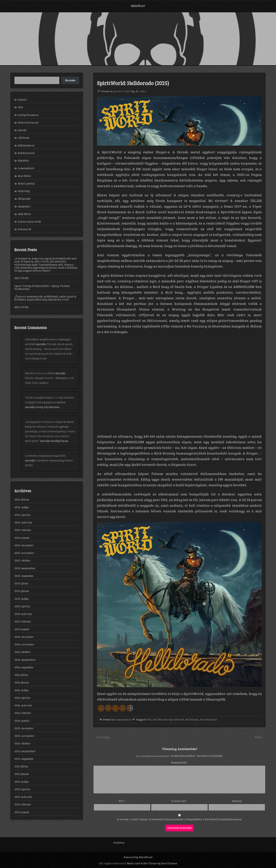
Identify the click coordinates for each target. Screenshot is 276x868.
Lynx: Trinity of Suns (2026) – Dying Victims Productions (42, 287)
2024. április (22, 698)
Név (122, 801)
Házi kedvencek (28, 122)
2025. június (21, 591)
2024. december (24, 637)
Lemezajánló (123, 719)
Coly (142, 91)
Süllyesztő (24, 199)
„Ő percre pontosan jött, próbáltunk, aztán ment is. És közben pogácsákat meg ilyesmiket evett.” (45, 298)
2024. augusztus (24, 667)
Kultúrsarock (26, 153)
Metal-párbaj (26, 183)
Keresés (70, 80)
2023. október (22, 743)
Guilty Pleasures (28, 115)
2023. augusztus (24, 759)
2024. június (21, 682)
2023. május (21, 782)
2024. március (23, 705)
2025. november (24, 553)
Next (258, 737)
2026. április (22, 515)
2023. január (22, 812)
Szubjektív (24, 206)
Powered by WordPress (138, 857)
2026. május (21, 507)
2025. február (23, 621)
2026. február (23, 530)
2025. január (22, 629)
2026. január (22, 538)
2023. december (24, 728)
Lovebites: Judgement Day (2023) (45, 456)
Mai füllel (24, 176)
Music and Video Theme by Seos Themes (152, 863)
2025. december (24, 545)
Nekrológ (24, 191)
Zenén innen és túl (29, 222)
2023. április (22, 789)
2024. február (23, 713)
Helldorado (160, 719)
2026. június (22, 499)
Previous (104, 737)
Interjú (22, 130)
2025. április (22, 606)
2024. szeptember (25, 660)
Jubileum (24, 138)
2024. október (22, 652)
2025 (149, 719)
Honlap (237, 801)
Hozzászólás (179, 762)
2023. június (21, 774)
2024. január (22, 721)
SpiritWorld (176, 719)
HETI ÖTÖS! (21, 278)
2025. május (21, 599)
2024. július (21, 675)
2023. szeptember (25, 751)
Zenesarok (24, 229)
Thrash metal (208, 719)
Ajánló (22, 100)
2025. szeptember (25, 568)
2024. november (24, 644)
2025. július (21, 583)
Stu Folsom (192, 719)
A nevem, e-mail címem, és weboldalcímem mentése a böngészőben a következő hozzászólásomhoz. (179, 819)
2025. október (22, 560)
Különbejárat (26, 145)
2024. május (21, 690)
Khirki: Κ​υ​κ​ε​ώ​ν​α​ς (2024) (40, 373)
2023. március (23, 797)
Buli (20, 107)
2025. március (23, 614)
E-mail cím (179, 801)
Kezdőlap (138, 6)
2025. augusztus (24, 576)
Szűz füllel (24, 214)
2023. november (24, 736)
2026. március (23, 522)
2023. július (21, 766)
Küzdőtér (23, 161)
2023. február (23, 804)
